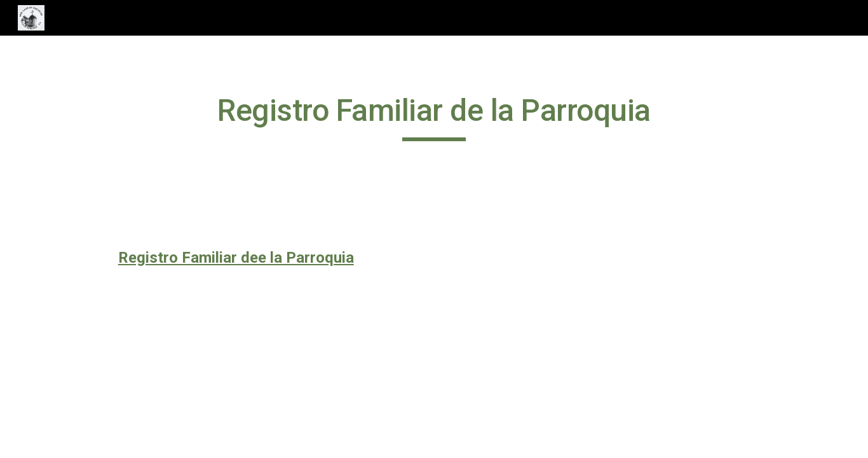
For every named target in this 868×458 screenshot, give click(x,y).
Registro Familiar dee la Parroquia (236, 258)
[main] (434, 116)
